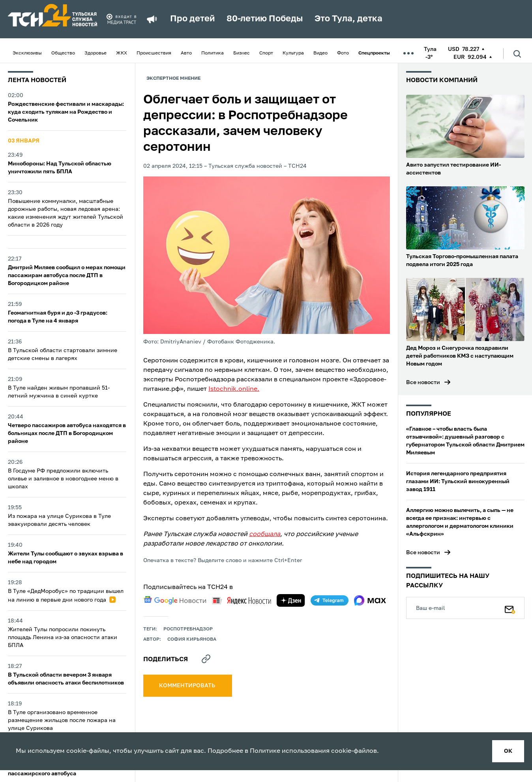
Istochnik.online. (234, 389)
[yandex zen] (291, 600)
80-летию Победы (265, 19)
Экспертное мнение (173, 79)
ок (508, 751)
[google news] (175, 600)
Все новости (423, 383)
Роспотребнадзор (188, 629)
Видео (320, 53)
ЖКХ (122, 53)
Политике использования (290, 751)
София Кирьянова (192, 639)
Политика (213, 53)
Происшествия (154, 53)
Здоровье (96, 53)
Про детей (192, 19)
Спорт (266, 53)
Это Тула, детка (348, 19)
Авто (186, 53)
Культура (293, 53)
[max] (370, 600)
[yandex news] (242, 601)
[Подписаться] (510, 608)
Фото (343, 53)
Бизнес (242, 53)
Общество (63, 53)
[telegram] (330, 600)
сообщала (265, 534)
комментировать (188, 686)
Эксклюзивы (27, 53)
